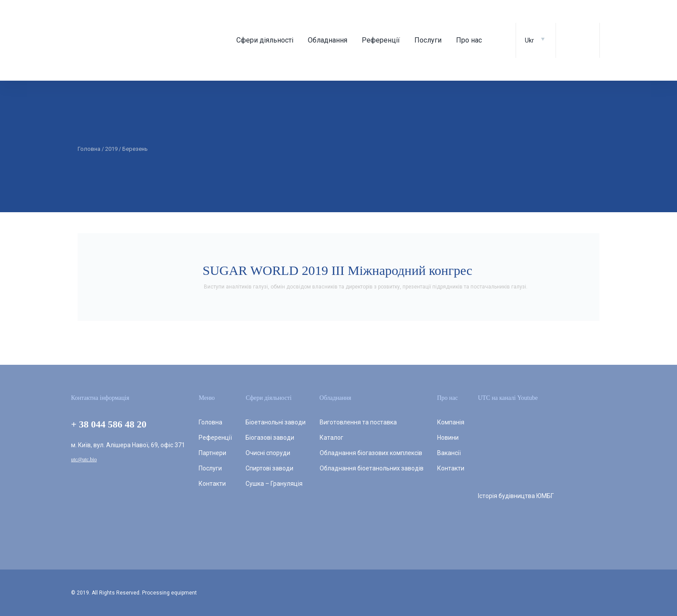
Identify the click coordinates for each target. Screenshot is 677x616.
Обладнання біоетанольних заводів (372, 468)
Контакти (212, 484)
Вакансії (449, 453)
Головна (210, 422)
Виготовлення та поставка (358, 422)
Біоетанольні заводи (276, 422)
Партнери (212, 453)
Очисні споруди (268, 453)
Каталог (331, 438)
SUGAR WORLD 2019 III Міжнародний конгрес (337, 270)
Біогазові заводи (270, 438)
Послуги (428, 40)
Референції (381, 40)
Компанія (451, 422)
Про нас (469, 40)
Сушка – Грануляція (274, 484)
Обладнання (328, 40)
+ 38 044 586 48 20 (109, 424)
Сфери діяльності (265, 40)
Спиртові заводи (269, 468)
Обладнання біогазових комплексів (371, 453)
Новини (448, 438)
